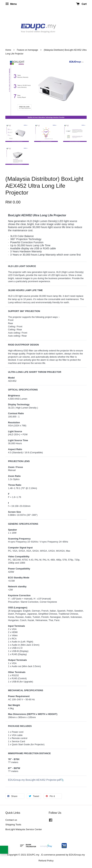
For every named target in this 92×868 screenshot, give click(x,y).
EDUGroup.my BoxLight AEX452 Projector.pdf (34, 780)
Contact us (11, 820)
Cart (81, 4)
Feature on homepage (27, 50)
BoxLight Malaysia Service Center (24, 829)
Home (8, 50)
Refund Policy (46, 861)
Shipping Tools (13, 825)
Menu (11, 4)
